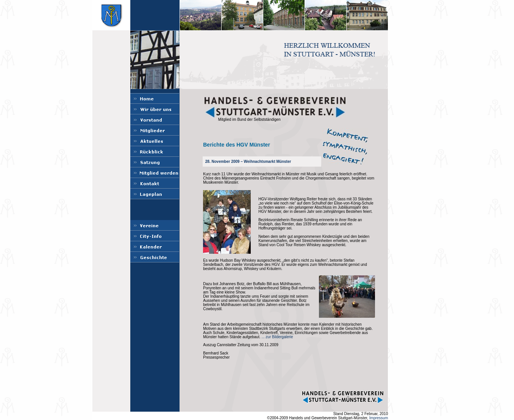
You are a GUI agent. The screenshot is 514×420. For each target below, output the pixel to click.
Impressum (379, 418)
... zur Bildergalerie (277, 337)
